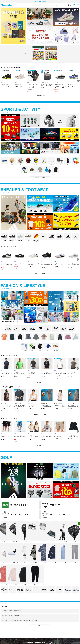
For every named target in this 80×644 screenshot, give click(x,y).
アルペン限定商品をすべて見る (40, 95)
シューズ (30, 102)
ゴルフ (69, 102)
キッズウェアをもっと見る (40, 446)
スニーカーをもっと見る (40, 274)
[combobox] (40, 5)
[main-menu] (78, 5)
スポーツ (10, 102)
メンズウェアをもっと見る (40, 383)
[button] (78, 81)
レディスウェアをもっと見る (40, 414)
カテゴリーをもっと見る (40, 178)
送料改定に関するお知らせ (40, 1)
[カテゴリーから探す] (56, 5)
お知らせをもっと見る (40, 626)
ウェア (49, 102)
